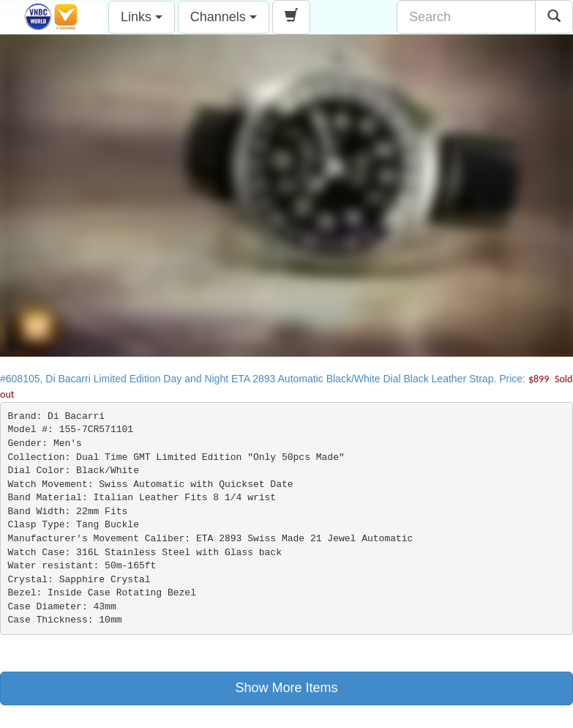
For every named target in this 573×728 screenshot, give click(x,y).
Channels (224, 17)
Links (142, 17)
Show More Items (286, 688)
